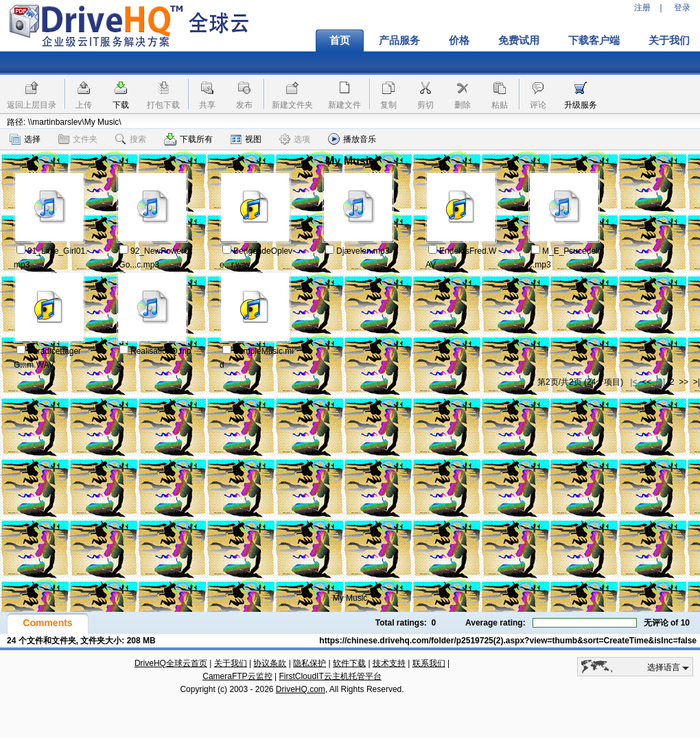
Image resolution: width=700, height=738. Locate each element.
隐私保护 (310, 663)
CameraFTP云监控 (237, 676)
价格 (459, 40)
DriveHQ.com (301, 689)
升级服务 (581, 105)
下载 (121, 105)
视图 (246, 139)
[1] (661, 382)
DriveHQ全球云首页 (171, 663)
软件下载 (349, 663)
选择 (25, 139)
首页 (340, 40)
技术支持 (389, 663)
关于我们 (231, 663)
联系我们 (429, 663)
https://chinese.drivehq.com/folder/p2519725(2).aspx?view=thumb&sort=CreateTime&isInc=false (508, 641)
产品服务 (399, 40)
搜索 (131, 139)
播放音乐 (352, 139)
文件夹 (78, 139)
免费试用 (519, 40)
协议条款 (270, 663)
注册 (642, 8)
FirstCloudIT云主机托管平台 (330, 676)
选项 (295, 139)
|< (633, 382)
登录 (682, 8)
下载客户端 (594, 40)
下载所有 (188, 139)
